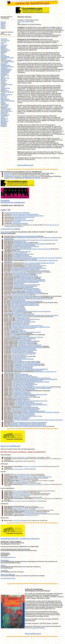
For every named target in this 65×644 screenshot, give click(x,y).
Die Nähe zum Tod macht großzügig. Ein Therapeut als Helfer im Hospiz (32, 387)
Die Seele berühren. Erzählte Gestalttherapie (26, 286)
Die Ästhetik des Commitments (20, 317)
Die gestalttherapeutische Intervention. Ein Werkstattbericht (30, 281)
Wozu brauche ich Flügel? (20, 491)
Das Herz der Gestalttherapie (26, 341)
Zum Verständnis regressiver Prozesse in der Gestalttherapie (31, 405)
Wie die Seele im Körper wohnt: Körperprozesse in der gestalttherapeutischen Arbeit (36, 240)
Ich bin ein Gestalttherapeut (19, 310)
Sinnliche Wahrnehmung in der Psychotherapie (25, 350)
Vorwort (3, 24)
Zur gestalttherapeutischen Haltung (25, 402)
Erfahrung (3, 55)
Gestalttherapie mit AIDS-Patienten (23, 368)
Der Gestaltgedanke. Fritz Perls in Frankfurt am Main (26, 269)
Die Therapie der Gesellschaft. (21, 501)
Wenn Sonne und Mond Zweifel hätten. (23, 493)
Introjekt (3, 82)
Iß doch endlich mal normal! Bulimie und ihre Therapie (28, 416)
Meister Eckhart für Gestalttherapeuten (14, 313)
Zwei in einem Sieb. (18, 492)
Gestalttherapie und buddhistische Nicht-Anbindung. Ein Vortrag (30, 395)
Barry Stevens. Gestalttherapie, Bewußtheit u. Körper (25, 305)
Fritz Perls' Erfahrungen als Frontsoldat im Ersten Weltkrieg (28, 216)
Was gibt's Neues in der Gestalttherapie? (23, 359)
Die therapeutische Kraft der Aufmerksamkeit (24, 349)
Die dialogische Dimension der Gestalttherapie (23, 303)
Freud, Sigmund (7, 60)
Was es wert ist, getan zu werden (21, 356)
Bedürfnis (3, 48)
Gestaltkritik (4, 68)
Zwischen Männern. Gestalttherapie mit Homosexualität (28, 297)
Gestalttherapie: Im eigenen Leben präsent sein (24, 328)
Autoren (3, 27)
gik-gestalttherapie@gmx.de (8, 557)
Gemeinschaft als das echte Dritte (21, 323)
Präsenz (3, 102)
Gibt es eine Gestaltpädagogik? (20, 253)
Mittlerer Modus (5, 91)
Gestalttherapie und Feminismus (34, 292)
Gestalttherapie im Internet (18, 300)
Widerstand (4, 122)
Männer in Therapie (19, 283)
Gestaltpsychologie (6, 70)
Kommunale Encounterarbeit (20, 223)
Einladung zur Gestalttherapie (31, 289)
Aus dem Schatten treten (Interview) (20, 336)
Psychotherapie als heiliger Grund (22, 393)
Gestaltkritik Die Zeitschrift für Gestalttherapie (13, 202)
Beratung (3, 565)
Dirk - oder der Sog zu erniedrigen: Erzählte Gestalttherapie (29, 280)
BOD (43, 628)
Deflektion (3, 53)
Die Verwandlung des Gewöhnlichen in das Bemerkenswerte (28, 347)
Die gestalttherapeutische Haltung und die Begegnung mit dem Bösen (31, 382)
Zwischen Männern (19, 497)
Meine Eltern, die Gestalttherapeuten (22, 340)
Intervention (4, 81)
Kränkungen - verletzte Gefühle (22, 417)
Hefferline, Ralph (5, 78)
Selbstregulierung (5, 110)
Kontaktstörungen (5, 88)
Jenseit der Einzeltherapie (19, 358)
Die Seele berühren (19, 469)
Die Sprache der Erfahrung (19, 355)
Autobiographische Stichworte (18, 331)
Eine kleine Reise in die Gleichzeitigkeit (23, 386)
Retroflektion (4, 107)
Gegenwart (4, 64)
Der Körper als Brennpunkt (19, 309)
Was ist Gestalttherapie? (17, 330)
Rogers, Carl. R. (7, 108)
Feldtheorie (4, 59)
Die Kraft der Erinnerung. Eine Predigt (24, 314)
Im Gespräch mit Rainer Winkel (22, 275)
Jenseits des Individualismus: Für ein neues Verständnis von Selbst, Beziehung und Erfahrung (38, 420)
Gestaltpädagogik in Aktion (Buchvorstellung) (26, 276)
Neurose (3, 93)
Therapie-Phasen (5, 115)
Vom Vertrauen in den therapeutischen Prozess (25, 384)
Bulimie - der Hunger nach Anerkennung (24, 415)
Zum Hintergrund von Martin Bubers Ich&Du (24, 322)
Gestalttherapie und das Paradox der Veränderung (26, 246)
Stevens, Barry (5, 112)
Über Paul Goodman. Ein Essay (20, 398)
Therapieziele (4, 116)
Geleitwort (3, 23)
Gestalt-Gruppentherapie (7, 67)
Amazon (34, 628)
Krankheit (3, 89)
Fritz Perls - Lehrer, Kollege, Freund (22, 248)
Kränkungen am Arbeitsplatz (21, 419)
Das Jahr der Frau (17, 360)
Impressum (21, 165)
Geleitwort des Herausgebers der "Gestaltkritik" (17, 213)
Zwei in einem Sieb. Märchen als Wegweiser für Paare (27, 273)
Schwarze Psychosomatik (18, 308)
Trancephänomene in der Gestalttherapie (25, 245)
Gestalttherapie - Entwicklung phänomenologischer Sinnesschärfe (31, 426)
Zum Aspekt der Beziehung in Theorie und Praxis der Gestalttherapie (29, 422)
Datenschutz (29, 165)
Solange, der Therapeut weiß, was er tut (24, 397)
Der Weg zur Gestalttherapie (28, 339)
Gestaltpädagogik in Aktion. (21, 482)
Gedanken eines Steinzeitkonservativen (23, 296)
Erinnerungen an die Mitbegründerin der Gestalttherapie (30, 337)
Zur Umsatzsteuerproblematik (30, 407)
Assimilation (4, 45)
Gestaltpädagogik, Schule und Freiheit (23, 254)
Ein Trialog (14, 335)
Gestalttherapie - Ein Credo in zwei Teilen (24, 389)
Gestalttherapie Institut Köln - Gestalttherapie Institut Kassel (20, 539)
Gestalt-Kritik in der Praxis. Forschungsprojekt (30, 403)
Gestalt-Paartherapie (6, 69)
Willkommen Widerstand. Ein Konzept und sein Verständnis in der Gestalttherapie (36, 379)
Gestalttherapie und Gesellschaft (21, 396)
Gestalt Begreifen (18, 508)
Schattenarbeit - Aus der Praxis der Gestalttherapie (27, 364)
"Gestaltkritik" (4, 571)
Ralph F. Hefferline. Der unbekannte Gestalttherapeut (25, 304)
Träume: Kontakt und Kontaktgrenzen (20, 295)
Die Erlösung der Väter (20, 241)
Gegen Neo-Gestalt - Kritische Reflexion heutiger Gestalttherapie (31, 369)
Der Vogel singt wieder (19, 391)
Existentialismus (5, 56)
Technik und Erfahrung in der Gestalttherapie (24, 353)
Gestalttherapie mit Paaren (31, 515)
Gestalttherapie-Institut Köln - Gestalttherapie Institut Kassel (22, 176)
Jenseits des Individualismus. (20, 514)
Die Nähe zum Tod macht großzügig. (22, 495)
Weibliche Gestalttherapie (23, 400)
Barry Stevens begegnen (18, 306)
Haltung (3, 77)
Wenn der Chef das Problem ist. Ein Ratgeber (25, 259)
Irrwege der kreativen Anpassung (23, 375)
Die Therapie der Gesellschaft (21, 255)
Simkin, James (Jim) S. (7, 111)
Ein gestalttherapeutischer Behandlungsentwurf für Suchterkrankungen (32, 311)
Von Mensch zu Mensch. (26, 481)
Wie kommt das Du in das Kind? (21, 324)
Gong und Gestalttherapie (21, 374)
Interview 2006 (16, 222)
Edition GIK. (8, 175)
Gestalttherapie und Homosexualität (24, 220)
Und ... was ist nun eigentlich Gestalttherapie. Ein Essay (40, 263)
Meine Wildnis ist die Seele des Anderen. (21, 476)
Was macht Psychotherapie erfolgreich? (23, 351)
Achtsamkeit (4, 39)
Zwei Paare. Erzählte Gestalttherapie (23, 287)
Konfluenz (3, 86)
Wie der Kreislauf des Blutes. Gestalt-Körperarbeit (25, 410)
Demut (2, 54)
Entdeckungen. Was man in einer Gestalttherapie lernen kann (31, 401)
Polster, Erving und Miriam (8, 101)
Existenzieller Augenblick (7, 58)
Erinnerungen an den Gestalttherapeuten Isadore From (28, 370)
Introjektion (4, 83)
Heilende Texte (17, 520)
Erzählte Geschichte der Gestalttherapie (31, 277)
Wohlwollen (4, 125)
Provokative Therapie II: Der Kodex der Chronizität (27, 291)
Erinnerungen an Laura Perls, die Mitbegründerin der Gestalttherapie (32, 378)
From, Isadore (4, 63)
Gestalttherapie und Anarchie (23, 406)
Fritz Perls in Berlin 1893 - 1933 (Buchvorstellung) (25, 214)
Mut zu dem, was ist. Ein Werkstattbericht (24, 383)
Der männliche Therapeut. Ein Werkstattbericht (26, 282)
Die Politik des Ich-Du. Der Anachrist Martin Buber (27, 285)
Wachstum (3, 120)
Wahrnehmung (5, 121)
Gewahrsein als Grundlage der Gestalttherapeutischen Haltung (29, 411)
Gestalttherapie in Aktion (23, 318)
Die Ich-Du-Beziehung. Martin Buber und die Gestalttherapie (27, 301)
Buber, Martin (7, 50)
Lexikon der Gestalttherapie (26, 21)
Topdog (3, 117)
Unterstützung (4, 119)
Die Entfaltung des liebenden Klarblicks (24, 414)
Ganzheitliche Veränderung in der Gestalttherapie (35, 513)
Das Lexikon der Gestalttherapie (34, 267)
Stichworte (3, 26)
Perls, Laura (4, 98)
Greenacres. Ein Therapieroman (22, 392)
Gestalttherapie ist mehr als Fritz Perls (24, 217)
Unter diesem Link (6, 232)
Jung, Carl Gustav (8, 84)
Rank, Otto (6, 105)
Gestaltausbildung (5, 65)
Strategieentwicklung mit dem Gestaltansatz (26, 236)
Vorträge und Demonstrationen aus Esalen (30, 332)
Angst (2, 43)
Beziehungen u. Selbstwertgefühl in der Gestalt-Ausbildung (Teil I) (28, 424)
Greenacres (16, 496)
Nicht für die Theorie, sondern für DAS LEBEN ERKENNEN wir (27, 326)
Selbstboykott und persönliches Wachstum (26, 377)
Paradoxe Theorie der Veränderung (6, 95)
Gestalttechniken (5, 72)
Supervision (4, 114)
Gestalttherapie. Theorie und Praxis (28, 342)
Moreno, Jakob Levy (8, 92)
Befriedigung (4, 49)
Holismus (3, 79)
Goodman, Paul (5, 75)
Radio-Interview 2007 (20, 219)
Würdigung (4, 126)
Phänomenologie (5, 100)
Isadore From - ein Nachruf (23, 321)
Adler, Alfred (6, 40)
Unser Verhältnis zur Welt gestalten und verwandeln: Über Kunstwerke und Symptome (36, 315)
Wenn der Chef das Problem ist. (21, 509)
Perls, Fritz (3, 97)
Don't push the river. (17, 479)
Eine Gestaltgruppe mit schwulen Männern (25, 361)
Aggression (4, 42)
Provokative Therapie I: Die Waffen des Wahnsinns (28, 290)
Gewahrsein (4, 74)
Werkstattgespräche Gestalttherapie (27, 510)
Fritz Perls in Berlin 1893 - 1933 (20, 457)
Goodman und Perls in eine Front (22, 251)
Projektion (3, 103)
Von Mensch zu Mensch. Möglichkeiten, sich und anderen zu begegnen (41, 412)
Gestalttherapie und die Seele (22, 243)
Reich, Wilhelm (5, 106)
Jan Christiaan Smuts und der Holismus (36, 266)
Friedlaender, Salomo (9, 61)
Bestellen (3, 28)
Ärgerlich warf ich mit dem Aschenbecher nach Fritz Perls (27, 294)
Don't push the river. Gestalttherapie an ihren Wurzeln (26, 408)
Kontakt (3, 87)
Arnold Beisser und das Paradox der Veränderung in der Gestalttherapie (30, 271)
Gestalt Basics (37, 499)
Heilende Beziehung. (30, 511)
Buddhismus (4, 51)
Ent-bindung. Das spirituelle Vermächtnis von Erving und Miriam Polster (32, 388)
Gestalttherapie (5, 73)
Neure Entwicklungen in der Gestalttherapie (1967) (24, 354)
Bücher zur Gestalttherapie (10, 446)
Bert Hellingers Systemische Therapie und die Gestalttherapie (30, 244)
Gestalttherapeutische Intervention (32, 264)
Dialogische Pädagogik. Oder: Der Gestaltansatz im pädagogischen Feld (31, 327)
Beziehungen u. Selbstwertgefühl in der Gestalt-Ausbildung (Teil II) (28, 425)
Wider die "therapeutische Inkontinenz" (24, 278)
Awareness (4, 46)
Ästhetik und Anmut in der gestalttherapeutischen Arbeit (28, 381)
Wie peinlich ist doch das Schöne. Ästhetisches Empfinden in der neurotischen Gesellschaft (38, 258)
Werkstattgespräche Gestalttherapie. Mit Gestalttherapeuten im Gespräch (33, 299)
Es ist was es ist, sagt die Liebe (19, 272)
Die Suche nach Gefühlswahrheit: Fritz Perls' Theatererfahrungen (29, 268)
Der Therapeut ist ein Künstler (19, 333)
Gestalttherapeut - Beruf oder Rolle (23, 257)
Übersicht (3, 22)
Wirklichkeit (4, 124)
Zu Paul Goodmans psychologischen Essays (28, 319)
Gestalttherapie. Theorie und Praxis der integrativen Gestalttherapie (35, 477)
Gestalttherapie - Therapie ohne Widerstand (30, 345)
